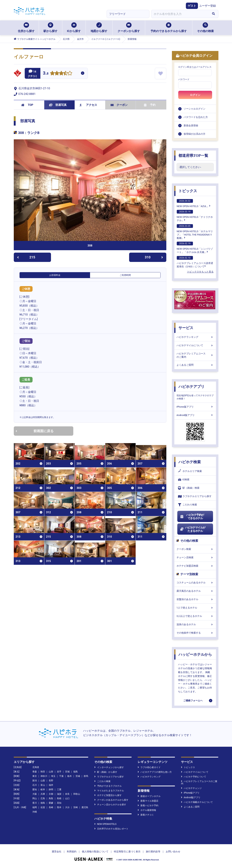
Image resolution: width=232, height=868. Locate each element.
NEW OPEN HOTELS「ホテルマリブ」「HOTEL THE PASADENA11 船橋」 (195, 232)
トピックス (188, 191)
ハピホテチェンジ (191, 788)
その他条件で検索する (195, 633)
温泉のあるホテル (195, 624)
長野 (51, 781)
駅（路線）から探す (106, 772)
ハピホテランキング (195, 337)
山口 (67, 798)
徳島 (43, 803)
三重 (59, 789)
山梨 (43, 781)
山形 (51, 772)
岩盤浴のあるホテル (195, 599)
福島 (76, 772)
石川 (35, 785)
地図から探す (99, 28)
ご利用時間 (125, 275)
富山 (43, 785)
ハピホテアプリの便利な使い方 (155, 772)
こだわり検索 (188, 505)
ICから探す (74, 28)
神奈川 (44, 776)
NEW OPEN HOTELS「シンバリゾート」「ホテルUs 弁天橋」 (195, 248)
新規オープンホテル (149, 796)
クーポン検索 (195, 549)
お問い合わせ (173, 852)
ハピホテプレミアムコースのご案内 (195, 355)
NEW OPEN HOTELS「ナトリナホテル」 (195, 216)
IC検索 (184, 480)
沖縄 (35, 812)
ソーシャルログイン (195, 109)
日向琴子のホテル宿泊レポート (111, 829)
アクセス (88, 105)
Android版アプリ (195, 415)
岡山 (35, 798)
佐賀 (43, 807)
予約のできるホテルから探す (169, 28)
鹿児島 (85, 807)
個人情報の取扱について (95, 852)
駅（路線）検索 (189, 488)
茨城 (78, 776)
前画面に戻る (35, 431)
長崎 (51, 807)
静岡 (51, 789)
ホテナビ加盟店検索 (195, 566)
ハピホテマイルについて (195, 345)
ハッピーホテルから (195, 654)
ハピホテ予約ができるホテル (192, 517)
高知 (59, 803)
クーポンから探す (129, 28)
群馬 (86, 776)
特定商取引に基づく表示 (127, 852)
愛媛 (51, 803)
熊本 (59, 807)
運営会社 (57, 852)
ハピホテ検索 (190, 462)
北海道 (36, 767)
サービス (186, 328)
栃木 (70, 776)
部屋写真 (58, 105)
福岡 (35, 807)
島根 (59, 798)
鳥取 (51, 798)
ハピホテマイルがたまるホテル (193, 529)
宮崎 (76, 807)
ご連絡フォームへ (193, 700)
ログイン (195, 95)
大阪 (35, 794)
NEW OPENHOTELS (105, 824)
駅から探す (51, 28)
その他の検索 (205, 28)
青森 (35, 772)
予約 (150, 105)
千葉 (61, 776)
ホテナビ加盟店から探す (108, 795)
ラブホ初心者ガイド (149, 767)
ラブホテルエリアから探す (195, 496)
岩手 (59, 772)
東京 (35, 776)
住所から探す (26, 28)
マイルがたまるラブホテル (109, 791)
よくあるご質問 (195, 365)
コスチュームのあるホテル (195, 583)
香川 (35, 803)
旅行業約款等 (153, 852)
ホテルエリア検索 (190, 471)
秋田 (43, 772)
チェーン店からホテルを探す (110, 805)
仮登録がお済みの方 (195, 134)
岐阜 (43, 789)
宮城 (67, 772)
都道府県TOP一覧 (193, 156)
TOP (27, 105)
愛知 (35, 789)
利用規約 (72, 852)
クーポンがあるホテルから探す (111, 800)
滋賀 (59, 794)
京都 (51, 794)
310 (154, 257)
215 (26, 257)
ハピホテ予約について (194, 777)
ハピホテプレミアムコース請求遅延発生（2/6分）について (195, 262)
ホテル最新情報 (147, 810)
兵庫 (43, 794)
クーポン (119, 105)
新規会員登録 (191, 125)
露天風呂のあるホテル (195, 591)
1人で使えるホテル (195, 608)
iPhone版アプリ (195, 407)
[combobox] (180, 14)
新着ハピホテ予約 (148, 805)
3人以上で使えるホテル (195, 616)
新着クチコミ (146, 815)
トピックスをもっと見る (200, 272)
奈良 (67, 794)
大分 (67, 807)
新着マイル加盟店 (148, 801)
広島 (43, 798)
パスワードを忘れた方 (196, 117)
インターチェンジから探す (109, 767)
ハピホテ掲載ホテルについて (197, 802)
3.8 (46, 74)
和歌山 (77, 794)
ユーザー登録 (207, 6)
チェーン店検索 (195, 557)
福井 (51, 785)
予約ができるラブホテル (108, 786)
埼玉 (53, 776)
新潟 (35, 781)
